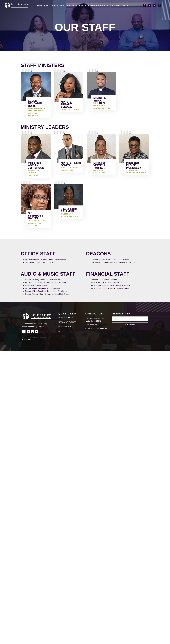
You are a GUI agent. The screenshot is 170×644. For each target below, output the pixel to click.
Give (129, 6)
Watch (110, 6)
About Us (65, 6)
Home (40, 6)
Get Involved (79, 6)
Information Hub (97, 6)
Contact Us (120, 6)
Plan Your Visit (51, 6)
